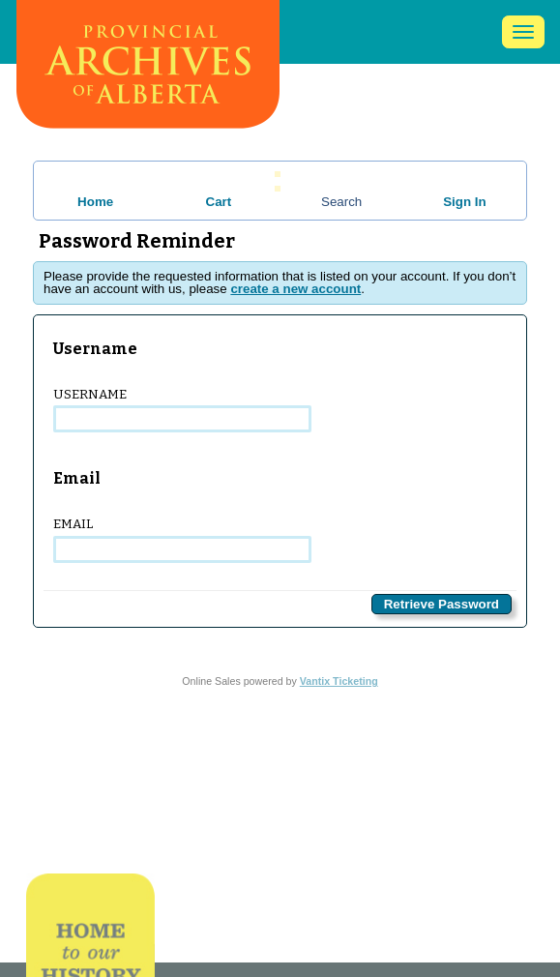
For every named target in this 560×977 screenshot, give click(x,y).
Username (182, 410)
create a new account (295, 289)
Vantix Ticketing (339, 681)
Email (182, 539)
